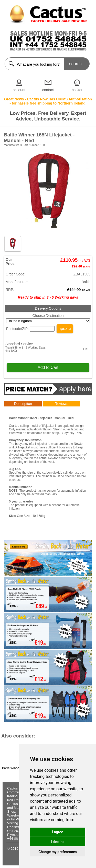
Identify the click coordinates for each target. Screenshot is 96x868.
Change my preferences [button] (57, 852)
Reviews (62, 404)
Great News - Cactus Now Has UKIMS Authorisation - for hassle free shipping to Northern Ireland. (48, 101)
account (19, 90)
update (65, 329)
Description (23, 404)
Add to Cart (48, 367)
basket (77, 90)
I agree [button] (57, 832)
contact (48, 90)
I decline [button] (57, 842)
